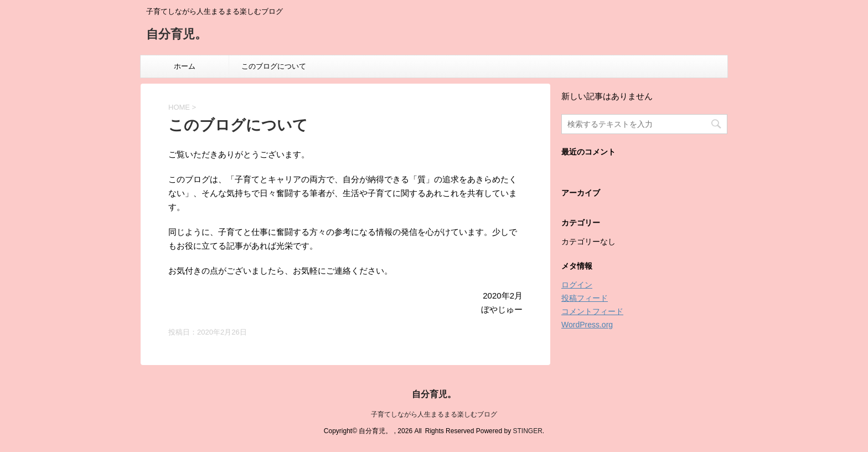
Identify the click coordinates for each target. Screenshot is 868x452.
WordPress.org (587, 325)
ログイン (577, 285)
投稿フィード (585, 298)
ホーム (185, 66)
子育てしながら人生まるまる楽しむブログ (434, 414)
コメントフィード (592, 311)
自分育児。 (177, 35)
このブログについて (274, 66)
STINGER (527, 431)
